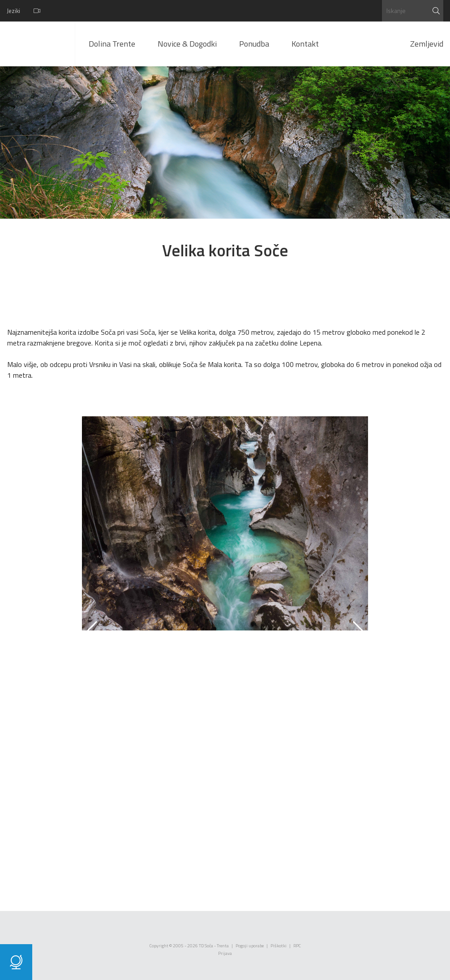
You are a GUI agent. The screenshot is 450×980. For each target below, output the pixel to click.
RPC (297, 946)
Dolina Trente (112, 44)
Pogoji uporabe (250, 946)
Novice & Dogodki (187, 44)
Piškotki (279, 946)
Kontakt (305, 44)
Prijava (225, 953)
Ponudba (254, 44)
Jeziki (13, 11)
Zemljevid (427, 44)
